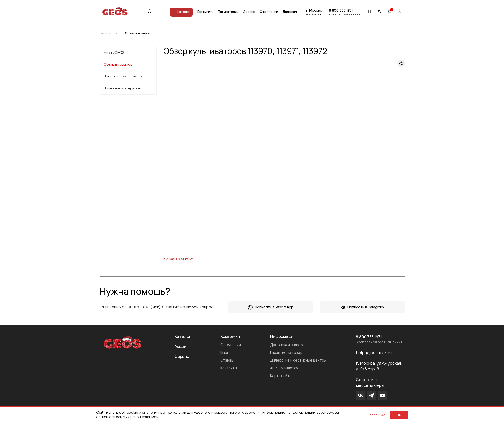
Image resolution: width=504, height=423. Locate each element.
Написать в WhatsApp (271, 307)
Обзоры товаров (118, 65)
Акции (180, 346)
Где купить (205, 12)
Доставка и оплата (287, 345)
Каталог (181, 12)
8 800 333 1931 (341, 11)
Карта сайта (281, 376)
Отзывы (227, 360)
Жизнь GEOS (114, 53)
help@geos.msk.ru (374, 352)
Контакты (229, 368)
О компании (269, 12)
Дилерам (290, 12)
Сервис (249, 12)
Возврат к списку (178, 259)
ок (399, 415)
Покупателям (228, 12)
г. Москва (314, 11)
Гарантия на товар (286, 352)
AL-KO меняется (284, 368)
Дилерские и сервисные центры (298, 360)
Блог (225, 352)
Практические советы (123, 76)
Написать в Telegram (362, 307)
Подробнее (376, 415)
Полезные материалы (122, 89)
